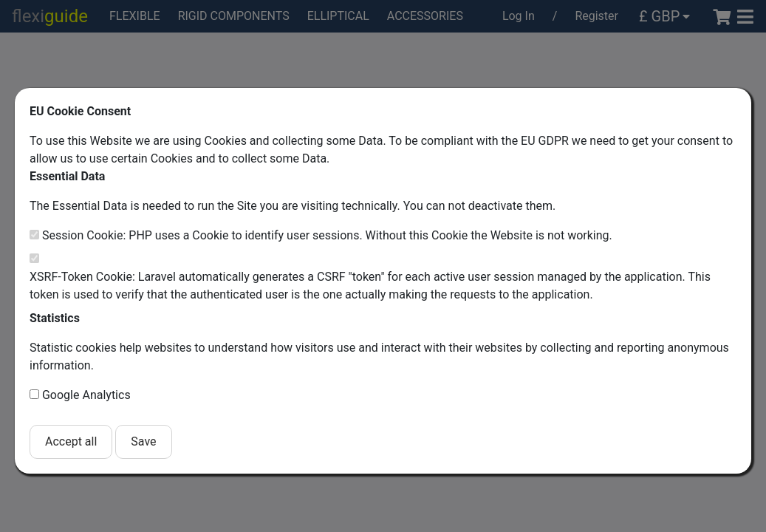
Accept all (71, 441)
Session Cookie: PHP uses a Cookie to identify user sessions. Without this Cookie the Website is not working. (327, 235)
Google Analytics (86, 395)
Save (143, 441)
